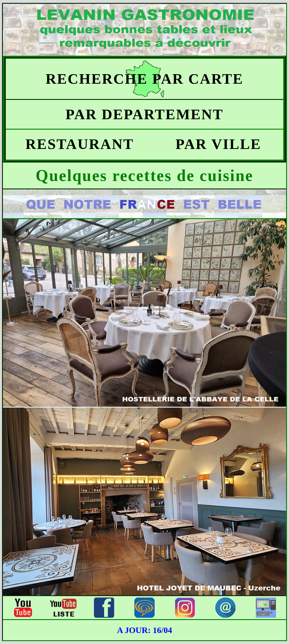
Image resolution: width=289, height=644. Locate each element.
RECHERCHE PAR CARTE (145, 79)
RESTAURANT (75, 144)
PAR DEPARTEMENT (145, 114)
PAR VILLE (214, 144)
